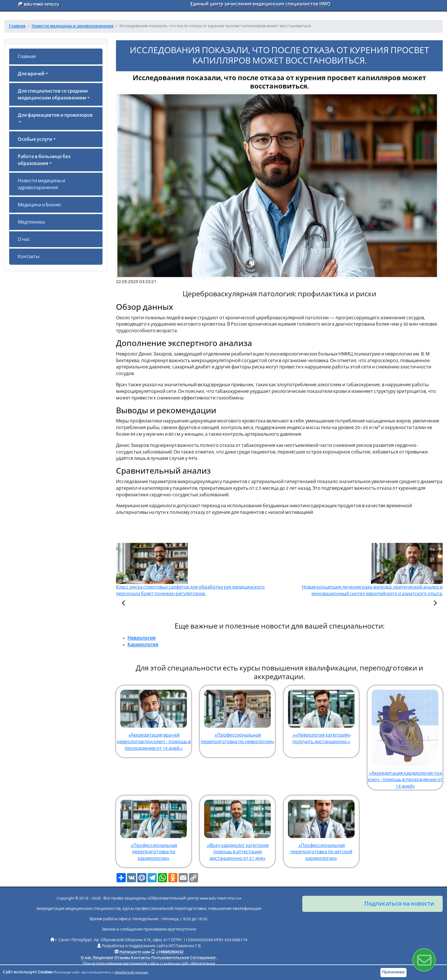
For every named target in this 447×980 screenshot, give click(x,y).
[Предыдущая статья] (124, 604)
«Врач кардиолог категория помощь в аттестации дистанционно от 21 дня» (237, 828)
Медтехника (31, 222)
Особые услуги (35, 139)
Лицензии (103, 958)
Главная (27, 57)
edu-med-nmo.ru (38, 4)
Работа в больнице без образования (44, 160)
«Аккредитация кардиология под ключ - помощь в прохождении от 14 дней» (405, 737)
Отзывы (122, 958)
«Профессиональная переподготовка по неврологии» (237, 715)
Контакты (29, 257)
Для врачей (31, 74)
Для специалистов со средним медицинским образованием (53, 95)
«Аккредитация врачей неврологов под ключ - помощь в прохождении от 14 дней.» (154, 718)
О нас (24, 239)
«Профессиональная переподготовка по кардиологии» (154, 828)
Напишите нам (135, 952)
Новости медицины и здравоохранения (41, 184)
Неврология (142, 638)
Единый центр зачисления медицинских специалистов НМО (261, 4)
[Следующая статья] (435, 604)
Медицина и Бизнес (40, 205)
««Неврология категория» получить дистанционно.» (321, 715)
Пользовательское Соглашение (183, 958)
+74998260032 (170, 952)
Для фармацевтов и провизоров (55, 115)
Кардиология (143, 645)
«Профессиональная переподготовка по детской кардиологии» (321, 828)
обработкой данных (131, 972)
